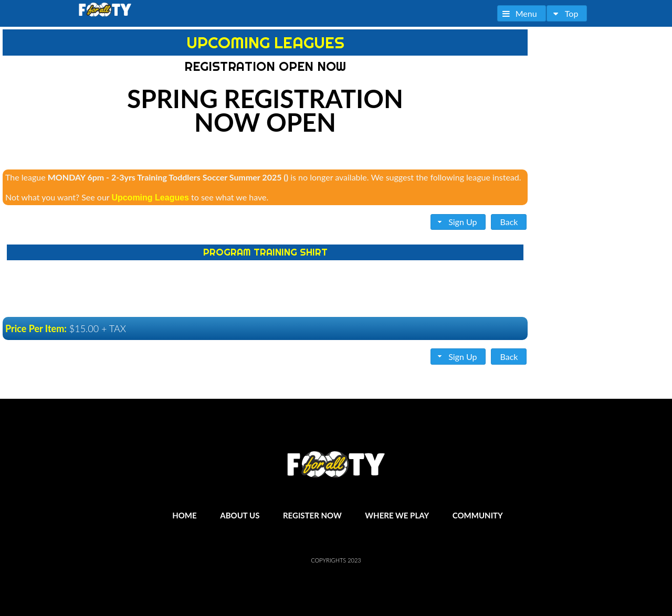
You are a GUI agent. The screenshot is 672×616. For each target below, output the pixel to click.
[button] (522, 13)
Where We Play (397, 515)
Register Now (312, 515)
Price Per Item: (36, 328)
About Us (240, 515)
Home (184, 515)
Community (478, 515)
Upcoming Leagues (150, 198)
